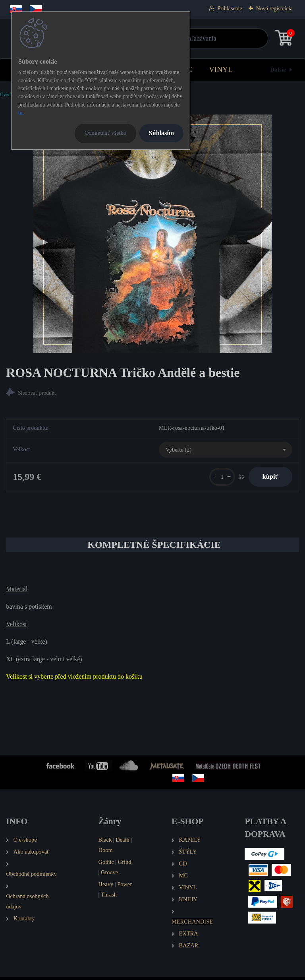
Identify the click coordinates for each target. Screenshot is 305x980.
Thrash (109, 897)
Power (125, 887)
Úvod (5, 95)
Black (105, 842)
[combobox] (226, 451)
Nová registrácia (274, 9)
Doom (106, 853)
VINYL (221, 69)
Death (122, 842)
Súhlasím (161, 133)
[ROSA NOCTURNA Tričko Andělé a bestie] (152, 234)
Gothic (106, 865)
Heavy (106, 887)
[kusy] (217, 478)
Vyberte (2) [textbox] (179, 450)
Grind (125, 865)
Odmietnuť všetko (105, 133)
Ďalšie (278, 69)
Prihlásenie (230, 9)
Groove (109, 875)
